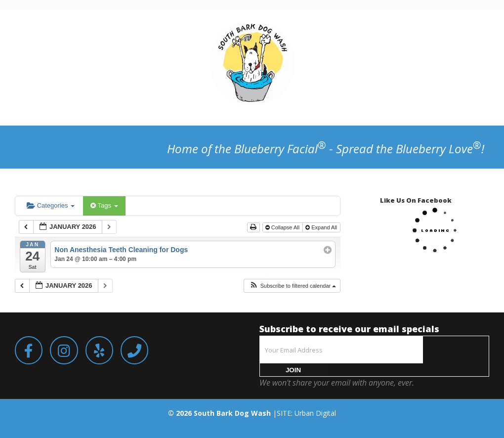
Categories (51, 205)
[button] (293, 286)
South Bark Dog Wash (232, 413)
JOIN (293, 370)
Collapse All (283, 227)
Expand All (322, 227)
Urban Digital (315, 413)
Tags (104, 205)
